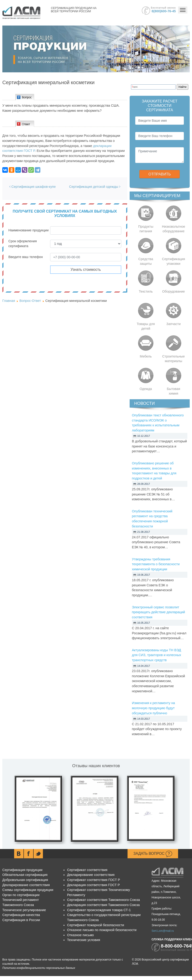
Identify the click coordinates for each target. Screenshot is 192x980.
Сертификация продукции (22, 870)
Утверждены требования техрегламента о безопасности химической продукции (156, 564)
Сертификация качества (21, 915)
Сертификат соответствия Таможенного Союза (103, 900)
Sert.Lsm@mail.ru (163, 931)
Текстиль (146, 291)
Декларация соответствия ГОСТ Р (93, 885)
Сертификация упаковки (174, 261)
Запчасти (173, 324)
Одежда (146, 389)
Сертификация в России (21, 920)
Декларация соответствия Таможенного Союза (103, 905)
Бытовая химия (173, 391)
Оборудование (173, 291)
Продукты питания (146, 229)
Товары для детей (146, 326)
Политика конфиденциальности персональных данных (39, 968)
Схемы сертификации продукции (28, 890)
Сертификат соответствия (87, 870)
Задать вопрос (153, 854)
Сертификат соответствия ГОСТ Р (93, 880)
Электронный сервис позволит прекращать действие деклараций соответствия (158, 612)
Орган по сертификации (21, 895)
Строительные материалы (174, 359)
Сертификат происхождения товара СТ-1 (99, 910)
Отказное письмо (80, 935)
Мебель (146, 356)
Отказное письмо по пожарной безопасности (102, 930)
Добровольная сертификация (25, 880)
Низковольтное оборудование (173, 229)
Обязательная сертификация (25, 875)
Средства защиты (146, 261)
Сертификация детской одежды (95, 187)
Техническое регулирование (24, 910)
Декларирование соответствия (26, 885)
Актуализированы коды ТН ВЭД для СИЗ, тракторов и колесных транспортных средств (157, 655)
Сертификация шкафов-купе (32, 187)
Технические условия (83, 940)
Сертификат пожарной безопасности (96, 925)
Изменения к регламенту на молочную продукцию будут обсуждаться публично (154, 708)
